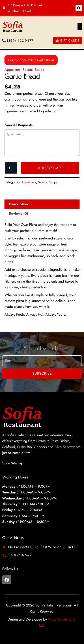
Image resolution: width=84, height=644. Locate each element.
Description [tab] (18, 204)
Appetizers (27, 60)
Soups (39, 70)
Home (12, 60)
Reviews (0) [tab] (18, 213)
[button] (80, 26)
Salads (28, 70)
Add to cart (50, 168)
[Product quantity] (11, 168)
